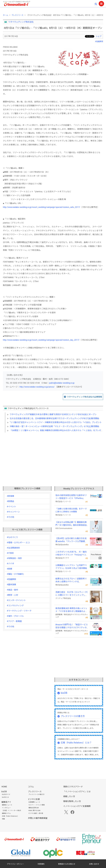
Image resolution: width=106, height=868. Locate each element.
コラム (31, 787)
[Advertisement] (53, 455)
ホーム (5, 15)
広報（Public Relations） (10, 816)
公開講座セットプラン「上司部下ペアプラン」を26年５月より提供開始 (71, 567)
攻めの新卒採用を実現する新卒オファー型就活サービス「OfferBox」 (71, 497)
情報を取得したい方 (72, 801)
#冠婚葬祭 (99, 41)
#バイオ (10, 564)
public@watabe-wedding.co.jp (62, 383)
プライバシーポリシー (15, 864)
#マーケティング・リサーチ (19, 611)
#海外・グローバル (15, 616)
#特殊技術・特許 (14, 558)
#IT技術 (10, 553)
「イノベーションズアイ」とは (77, 792)
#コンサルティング (15, 606)
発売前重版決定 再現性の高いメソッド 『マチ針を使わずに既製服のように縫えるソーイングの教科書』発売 (71, 610)
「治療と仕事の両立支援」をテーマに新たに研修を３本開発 (71, 510)
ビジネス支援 (34, 799)
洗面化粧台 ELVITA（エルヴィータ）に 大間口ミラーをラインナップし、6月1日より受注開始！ (72, 594)
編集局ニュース (7, 805)
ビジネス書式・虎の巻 (36, 813)
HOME (4, 787)
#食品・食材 (12, 590)
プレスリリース (17, 15)
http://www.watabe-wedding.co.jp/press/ (37, 387)
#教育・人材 (12, 595)
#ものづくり (12, 537)
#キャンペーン (13, 512)
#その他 (10, 517)
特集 (3, 819)
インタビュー (6, 808)
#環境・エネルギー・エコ (18, 543)
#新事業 (10, 496)
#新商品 (10, 501)
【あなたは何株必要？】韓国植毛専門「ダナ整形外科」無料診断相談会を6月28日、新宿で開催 (71, 524)
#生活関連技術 (13, 548)
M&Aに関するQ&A (34, 811)
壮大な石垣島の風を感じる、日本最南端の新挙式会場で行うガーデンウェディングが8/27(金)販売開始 (54, 418)
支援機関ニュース (34, 802)
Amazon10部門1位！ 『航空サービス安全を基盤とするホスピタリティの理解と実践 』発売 (72, 626)
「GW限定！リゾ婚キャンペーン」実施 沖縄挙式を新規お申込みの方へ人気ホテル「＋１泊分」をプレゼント (57, 430)
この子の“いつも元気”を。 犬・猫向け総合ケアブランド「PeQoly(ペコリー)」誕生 (72, 553)
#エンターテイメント (16, 600)
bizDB (64, 693)
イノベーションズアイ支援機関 (77, 806)
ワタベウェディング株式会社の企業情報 (84, 397)
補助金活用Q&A (34, 808)
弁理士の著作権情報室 (38, 818)
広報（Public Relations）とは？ (76, 743)
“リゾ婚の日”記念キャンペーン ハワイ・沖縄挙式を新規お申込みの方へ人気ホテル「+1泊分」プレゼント (56, 422)
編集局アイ (6, 802)
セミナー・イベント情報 (37, 805)
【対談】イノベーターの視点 (11, 811)
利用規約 (41, 864)
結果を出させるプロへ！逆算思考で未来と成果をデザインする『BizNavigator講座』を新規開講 (71, 580)
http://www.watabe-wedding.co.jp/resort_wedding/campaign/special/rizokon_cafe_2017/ (42, 207)
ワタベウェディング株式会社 (21, 22)
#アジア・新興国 (14, 621)
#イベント (11, 507)
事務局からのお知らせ (67, 864)
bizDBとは (5, 797)
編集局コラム (6, 813)
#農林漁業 (11, 585)
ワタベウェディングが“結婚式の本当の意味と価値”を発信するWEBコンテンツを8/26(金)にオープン (53, 414)
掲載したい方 (69, 796)
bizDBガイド (6, 794)
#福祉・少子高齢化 (15, 574)
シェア (99, 36)
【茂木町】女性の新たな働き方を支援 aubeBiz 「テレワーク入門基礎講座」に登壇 (71, 540)
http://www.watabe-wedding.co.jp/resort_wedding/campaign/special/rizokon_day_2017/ (41, 340)
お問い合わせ (94, 864)
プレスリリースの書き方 (73, 716)
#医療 (9, 569)
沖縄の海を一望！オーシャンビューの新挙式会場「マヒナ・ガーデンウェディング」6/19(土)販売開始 (54, 426)
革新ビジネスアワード (73, 787)
